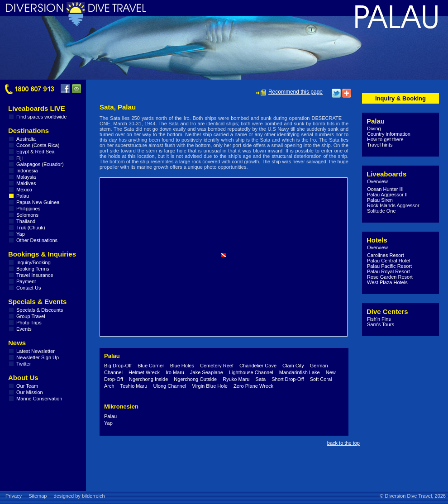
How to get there (385, 139)
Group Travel (31, 316)
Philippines (28, 209)
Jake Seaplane (207, 372)
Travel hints (380, 145)
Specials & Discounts (40, 310)
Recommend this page (295, 92)
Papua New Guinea (38, 202)
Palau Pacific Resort (389, 266)
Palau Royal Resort (388, 271)
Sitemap (38, 496)
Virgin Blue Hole (210, 386)
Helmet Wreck (144, 372)
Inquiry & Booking (400, 98)
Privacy (14, 496)
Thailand (26, 221)
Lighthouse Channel (251, 372)
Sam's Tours (381, 324)
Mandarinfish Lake (300, 372)
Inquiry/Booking (33, 262)
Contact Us (29, 288)
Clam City (293, 366)
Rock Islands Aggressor (393, 205)
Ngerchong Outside (195, 379)
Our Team (27, 386)
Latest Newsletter (36, 351)
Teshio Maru (133, 386)
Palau (23, 196)
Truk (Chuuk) (31, 228)
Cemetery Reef (217, 366)
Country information (389, 134)
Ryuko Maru (236, 379)
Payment (26, 281)
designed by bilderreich (79, 496)
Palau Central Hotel (388, 261)
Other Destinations (37, 240)
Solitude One (381, 211)
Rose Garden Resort (390, 277)
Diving (374, 128)
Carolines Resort (386, 255)
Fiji (19, 158)
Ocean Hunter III (385, 189)
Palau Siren (380, 200)
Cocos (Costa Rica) (38, 145)
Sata (261, 379)
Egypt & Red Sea (35, 152)
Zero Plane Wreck (253, 386)
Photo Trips (29, 323)
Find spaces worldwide (41, 117)
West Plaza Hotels (387, 282)
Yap (21, 234)
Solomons (27, 215)
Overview (377, 181)
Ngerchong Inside (148, 379)
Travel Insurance (35, 275)
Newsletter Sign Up (38, 357)
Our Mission (30, 392)
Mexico (24, 190)
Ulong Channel (169, 386)
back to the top (343, 443)
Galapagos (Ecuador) (40, 164)
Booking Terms (33, 269)
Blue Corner (151, 366)
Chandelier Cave (258, 366)
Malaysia (26, 177)
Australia (26, 139)
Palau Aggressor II (387, 195)
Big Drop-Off (118, 366)
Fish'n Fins (379, 319)
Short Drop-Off (288, 379)
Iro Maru (175, 372)
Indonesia (27, 171)
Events (24, 329)
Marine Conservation (39, 399)
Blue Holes (182, 366)
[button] (224, 255)
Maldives (26, 183)
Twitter (24, 364)
